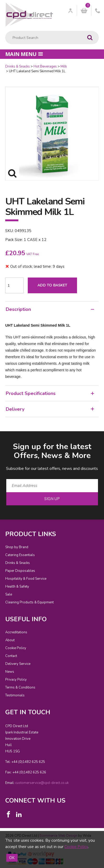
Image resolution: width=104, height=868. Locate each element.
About (10, 640)
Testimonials (15, 695)
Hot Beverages (45, 66)
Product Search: (5, 31)
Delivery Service (18, 664)
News (10, 672)
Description (50, 309)
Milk (64, 66)
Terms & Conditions (20, 687)
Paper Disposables (20, 571)
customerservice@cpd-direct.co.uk (42, 783)
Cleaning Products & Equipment (29, 602)
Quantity (0, 64)
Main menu (24, 54)
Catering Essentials (20, 555)
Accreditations (16, 632)
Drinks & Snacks (18, 66)
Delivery (50, 409)
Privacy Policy (16, 680)
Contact (11, 656)
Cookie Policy (16, 648)
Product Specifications (50, 393)
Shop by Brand (17, 547)
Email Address (0, 437)
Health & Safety (17, 587)
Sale (9, 594)
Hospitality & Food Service (26, 579)
